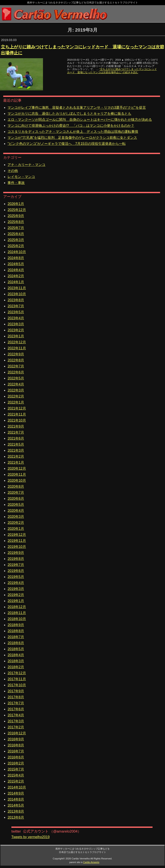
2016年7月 (16, 751)
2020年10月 (17, 481)
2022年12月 (17, 342)
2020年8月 (16, 487)
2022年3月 (16, 390)
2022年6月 (16, 372)
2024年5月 (16, 264)
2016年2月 (16, 763)
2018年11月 (17, 613)
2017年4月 (16, 715)
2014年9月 (16, 793)
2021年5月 (16, 444)
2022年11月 (17, 348)
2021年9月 (16, 426)
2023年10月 (17, 294)
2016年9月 (16, 739)
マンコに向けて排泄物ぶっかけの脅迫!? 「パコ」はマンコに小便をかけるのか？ (71, 126)
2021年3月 (16, 450)
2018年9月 (16, 625)
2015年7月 (16, 769)
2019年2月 (16, 595)
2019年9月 (16, 553)
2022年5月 (16, 378)
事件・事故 (16, 183)
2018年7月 (16, 637)
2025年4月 (16, 234)
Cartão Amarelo (91, 862)
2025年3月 (16, 240)
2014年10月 (17, 787)
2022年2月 (16, 396)
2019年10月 (17, 547)
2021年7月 (16, 432)
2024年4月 (16, 270)
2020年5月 (16, 505)
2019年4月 (16, 583)
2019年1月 (16, 601)
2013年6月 (16, 817)
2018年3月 (16, 661)
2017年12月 (17, 673)
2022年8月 (16, 360)
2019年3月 (16, 589)
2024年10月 (17, 252)
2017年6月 (16, 709)
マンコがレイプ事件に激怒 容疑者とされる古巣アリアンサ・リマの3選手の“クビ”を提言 (77, 108)
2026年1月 (16, 204)
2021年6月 (16, 438)
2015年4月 (16, 775)
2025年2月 (16, 246)
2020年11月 (17, 474)
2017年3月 (16, 721)
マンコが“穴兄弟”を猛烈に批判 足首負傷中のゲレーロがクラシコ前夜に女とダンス (72, 138)
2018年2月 (16, 667)
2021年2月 (16, 456)
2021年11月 (17, 414)
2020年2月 (16, 523)
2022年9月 (16, 354)
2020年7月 (16, 493)
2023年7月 (16, 306)
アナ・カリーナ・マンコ (26, 165)
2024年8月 (16, 258)
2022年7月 (16, 366)
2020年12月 (17, 468)
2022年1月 (16, 402)
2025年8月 (16, 222)
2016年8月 (16, 745)
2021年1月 (16, 462)
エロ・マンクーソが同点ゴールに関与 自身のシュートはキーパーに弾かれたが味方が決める (80, 120)
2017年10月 (17, 685)
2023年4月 (16, 318)
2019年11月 (17, 541)
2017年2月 (16, 727)
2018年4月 (16, 655)
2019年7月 (16, 565)
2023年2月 (16, 330)
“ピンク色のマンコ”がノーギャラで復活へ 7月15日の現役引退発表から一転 (66, 144)
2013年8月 (16, 811)
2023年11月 (17, 288)
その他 (13, 171)
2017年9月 (16, 691)
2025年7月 (16, 228)
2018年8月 (16, 631)
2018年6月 (16, 643)
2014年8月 (16, 799)
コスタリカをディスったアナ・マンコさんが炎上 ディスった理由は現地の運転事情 (73, 132)
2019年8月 (16, 559)
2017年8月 (16, 697)
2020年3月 (16, 517)
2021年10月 (17, 420)
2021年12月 (17, 408)
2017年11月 (17, 679)
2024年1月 (16, 282)
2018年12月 (17, 607)
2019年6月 (16, 571)
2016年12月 (17, 733)
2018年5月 (16, 649)
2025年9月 (16, 216)
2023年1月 (16, 336)
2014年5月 (16, 805)
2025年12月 (17, 210)
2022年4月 (16, 384)
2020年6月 (16, 499)
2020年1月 (16, 529)
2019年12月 (17, 535)
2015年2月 (16, 781)
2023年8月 (16, 300)
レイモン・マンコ (21, 177)
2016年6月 (16, 757)
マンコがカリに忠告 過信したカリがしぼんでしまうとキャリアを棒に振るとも (69, 114)
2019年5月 (16, 577)
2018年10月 (17, 619)
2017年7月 (16, 703)
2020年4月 (16, 511)
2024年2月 (16, 276)
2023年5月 (16, 312)
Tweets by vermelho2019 (31, 837)
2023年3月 (16, 324)
